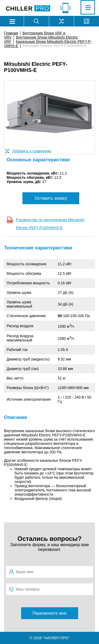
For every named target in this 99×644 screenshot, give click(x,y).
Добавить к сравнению (32, 151)
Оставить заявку (51, 198)
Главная (11, 33)
